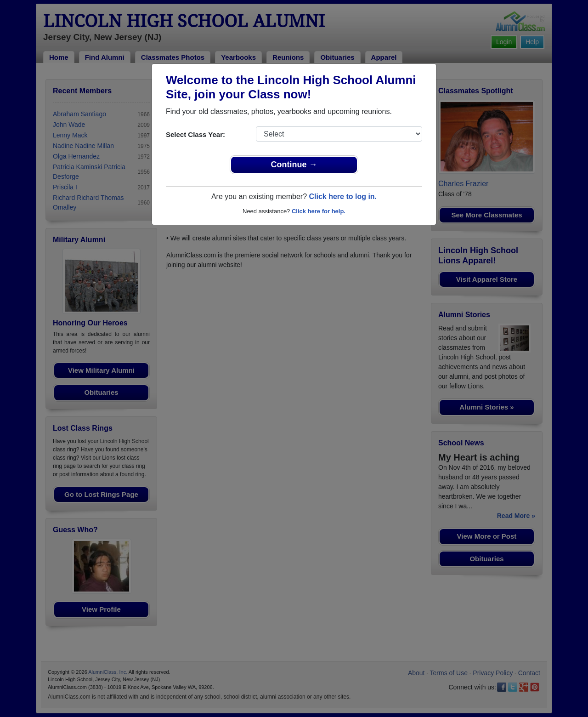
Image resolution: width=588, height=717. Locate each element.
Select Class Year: (195, 134)
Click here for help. (319, 211)
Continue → (294, 165)
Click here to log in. (343, 196)
